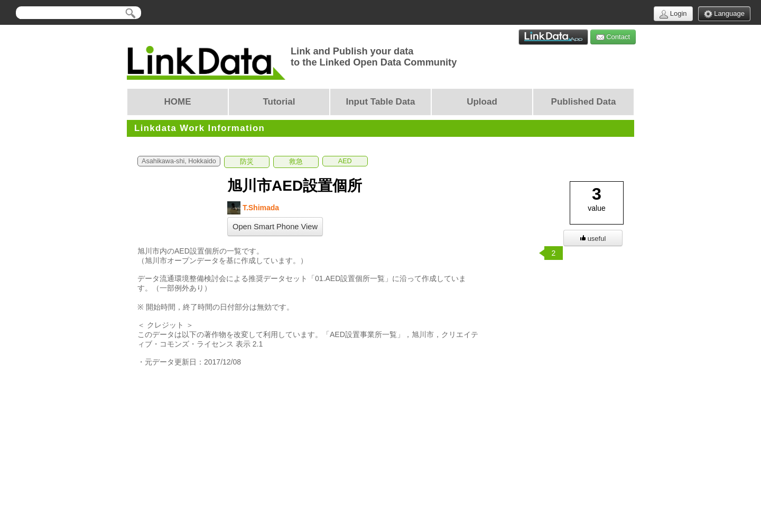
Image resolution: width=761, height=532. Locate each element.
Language (724, 14)
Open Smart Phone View (275, 227)
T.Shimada (253, 208)
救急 (296, 162)
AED (345, 161)
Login (673, 14)
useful (593, 239)
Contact (613, 37)
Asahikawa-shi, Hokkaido (179, 161)
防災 (247, 162)
